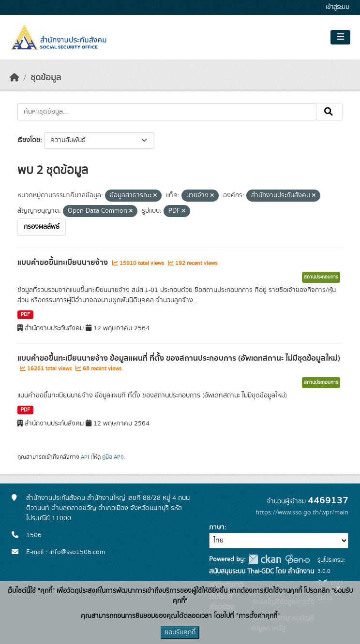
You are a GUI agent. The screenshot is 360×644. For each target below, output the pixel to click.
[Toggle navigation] (340, 37)
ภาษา (217, 527)
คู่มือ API (112, 457)
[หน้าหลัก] (15, 78)
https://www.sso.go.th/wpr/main (302, 512)
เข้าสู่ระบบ (337, 7)
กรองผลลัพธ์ (42, 227)
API (85, 457)
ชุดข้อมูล (46, 78)
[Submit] (329, 112)
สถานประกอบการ (321, 277)
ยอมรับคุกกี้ (180, 632)
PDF (25, 315)
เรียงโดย (29, 140)
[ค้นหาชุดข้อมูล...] (167, 112)
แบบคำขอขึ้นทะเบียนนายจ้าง (64, 263)
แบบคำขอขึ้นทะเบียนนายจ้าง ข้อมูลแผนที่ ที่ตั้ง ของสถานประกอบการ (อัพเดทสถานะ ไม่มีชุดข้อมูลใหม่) (179, 358)
